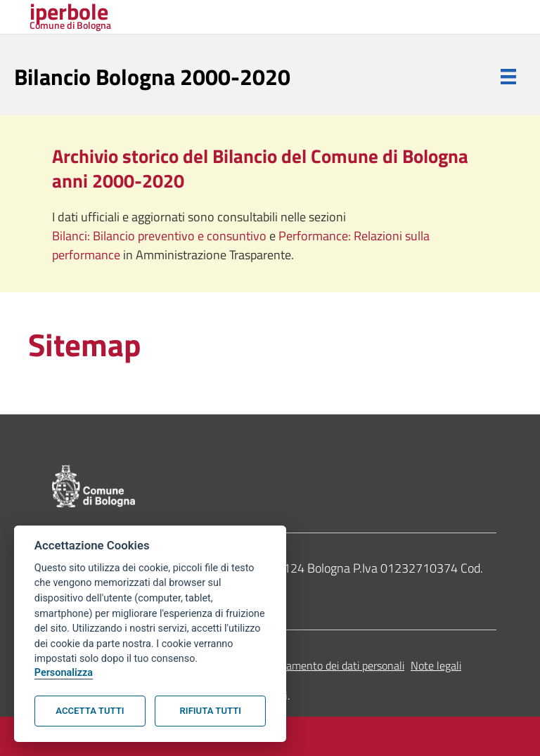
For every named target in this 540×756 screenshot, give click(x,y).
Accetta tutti (90, 711)
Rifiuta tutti (211, 711)
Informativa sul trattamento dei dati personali (298, 665)
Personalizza (64, 673)
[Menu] (508, 77)
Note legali (436, 665)
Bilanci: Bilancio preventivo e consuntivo (161, 236)
